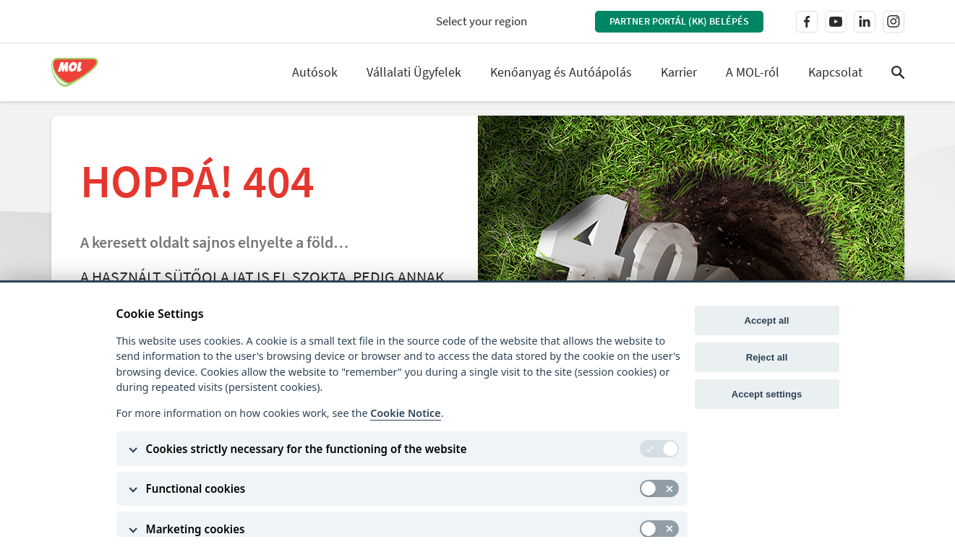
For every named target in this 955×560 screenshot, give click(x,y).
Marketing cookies (196, 529)
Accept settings (767, 394)
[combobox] (494, 22)
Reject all (767, 357)
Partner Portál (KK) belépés (679, 21)
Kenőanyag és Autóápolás (561, 72)
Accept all (767, 320)
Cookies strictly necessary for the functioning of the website (307, 449)
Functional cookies (196, 488)
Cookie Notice (405, 413)
